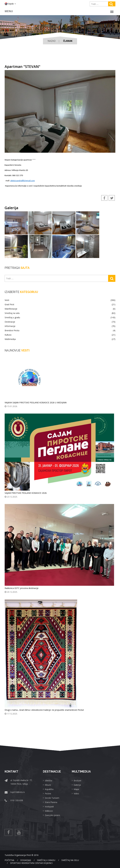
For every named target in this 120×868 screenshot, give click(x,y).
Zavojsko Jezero (52, 815)
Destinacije (60, 322)
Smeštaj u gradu (60, 318)
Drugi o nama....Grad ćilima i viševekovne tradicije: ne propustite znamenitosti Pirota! (44, 710)
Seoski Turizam (52, 798)
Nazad (52, 41)
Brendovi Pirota (60, 331)
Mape (76, 789)
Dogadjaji (26, 860)
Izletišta (48, 781)
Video (76, 794)
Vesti (60, 300)
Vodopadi (49, 807)
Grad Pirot (60, 305)
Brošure (77, 781)
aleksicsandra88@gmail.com (23, 181)
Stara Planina (51, 802)
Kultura (60, 335)
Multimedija (60, 339)
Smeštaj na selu (60, 313)
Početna (9, 860)
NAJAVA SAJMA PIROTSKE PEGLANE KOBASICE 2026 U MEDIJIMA (36, 403)
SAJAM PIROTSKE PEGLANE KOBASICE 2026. (26, 493)
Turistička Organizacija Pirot (18, 855)
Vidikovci (49, 811)
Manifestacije (60, 309)
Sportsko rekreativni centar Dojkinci (31, 863)
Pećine (48, 794)
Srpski (10, 4)
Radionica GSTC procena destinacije (22, 588)
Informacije (60, 326)
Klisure (48, 785)
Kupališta (49, 789)
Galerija (77, 785)
